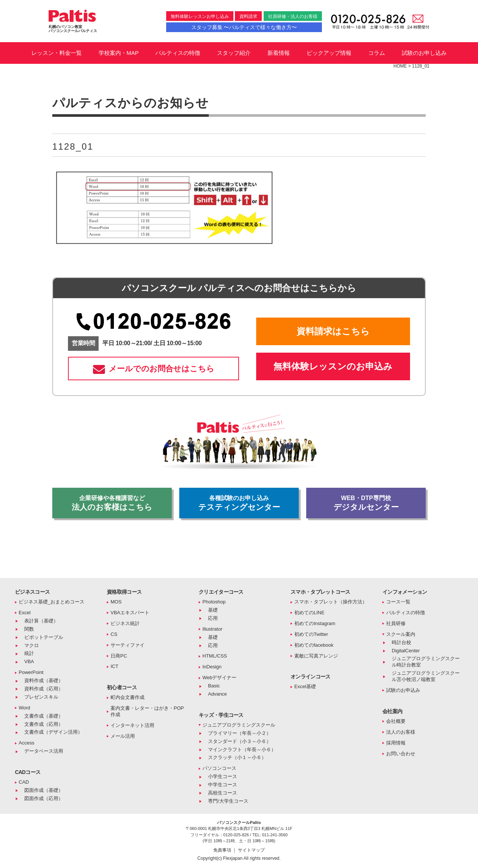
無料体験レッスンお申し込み (200, 16)
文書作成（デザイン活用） (53, 732)
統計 (29, 653)
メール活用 (123, 736)
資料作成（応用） (44, 689)
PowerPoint (31, 672)
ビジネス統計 (125, 623)
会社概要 (396, 721)
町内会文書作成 (128, 697)
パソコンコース (219, 768)
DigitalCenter (406, 651)
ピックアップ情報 (329, 53)
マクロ (32, 645)
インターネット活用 (132, 725)
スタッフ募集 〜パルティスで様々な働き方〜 (244, 27)
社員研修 (396, 623)
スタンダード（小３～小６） (240, 741)
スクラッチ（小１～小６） (237, 757)
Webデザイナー (220, 677)
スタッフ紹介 (234, 53)
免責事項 (223, 850)
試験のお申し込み (424, 53)
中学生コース (223, 785)
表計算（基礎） (41, 621)
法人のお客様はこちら (112, 503)
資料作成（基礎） (44, 680)
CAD (24, 782)
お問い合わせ (401, 754)
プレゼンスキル (41, 697)
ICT (114, 666)
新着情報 (279, 53)
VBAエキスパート (130, 613)
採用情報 (396, 743)
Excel (25, 613)
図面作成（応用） (44, 798)
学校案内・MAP (119, 53)
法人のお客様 (401, 732)
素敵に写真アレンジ (316, 656)
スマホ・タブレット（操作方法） (331, 602)
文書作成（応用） (44, 724)
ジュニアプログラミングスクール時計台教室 (426, 662)
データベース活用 (44, 751)
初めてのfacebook (314, 645)
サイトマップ (251, 850)
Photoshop (214, 602)
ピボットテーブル (44, 637)
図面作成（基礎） (44, 790)
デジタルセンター (366, 503)
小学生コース (223, 776)
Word (24, 708)
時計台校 (401, 642)
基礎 (213, 610)
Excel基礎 (305, 686)
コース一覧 (398, 602)
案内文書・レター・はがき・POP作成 (147, 711)
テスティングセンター (239, 503)
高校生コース (223, 793)
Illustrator (212, 629)
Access (27, 743)
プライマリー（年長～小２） (240, 733)
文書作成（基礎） (44, 716)
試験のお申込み (403, 690)
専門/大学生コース (228, 801)
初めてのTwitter (311, 634)
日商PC (119, 656)
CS (114, 634)
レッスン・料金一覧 (57, 53)
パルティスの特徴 (178, 53)
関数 (29, 629)
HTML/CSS (215, 656)
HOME (400, 66)
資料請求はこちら (333, 331)
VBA (29, 661)
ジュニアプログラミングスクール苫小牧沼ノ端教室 (426, 676)
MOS (116, 602)
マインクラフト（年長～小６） (242, 750)
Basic (214, 686)
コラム (377, 53)
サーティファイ (128, 645)
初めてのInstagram (315, 623)
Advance (218, 694)
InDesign (212, 667)
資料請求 (248, 16)
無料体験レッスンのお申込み (333, 366)
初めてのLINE (309, 613)
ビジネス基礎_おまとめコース (52, 602)
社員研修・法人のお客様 (293, 16)
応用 (213, 618)
